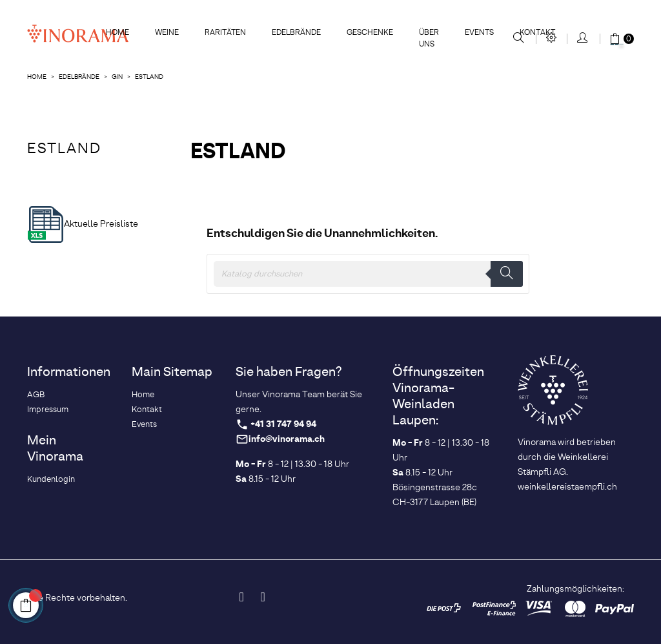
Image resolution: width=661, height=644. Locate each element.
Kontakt (147, 410)
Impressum (48, 410)
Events (144, 425)
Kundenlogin (51, 480)
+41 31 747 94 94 (283, 425)
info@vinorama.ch (287, 440)
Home (143, 395)
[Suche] (368, 274)
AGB (36, 395)
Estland (64, 149)
